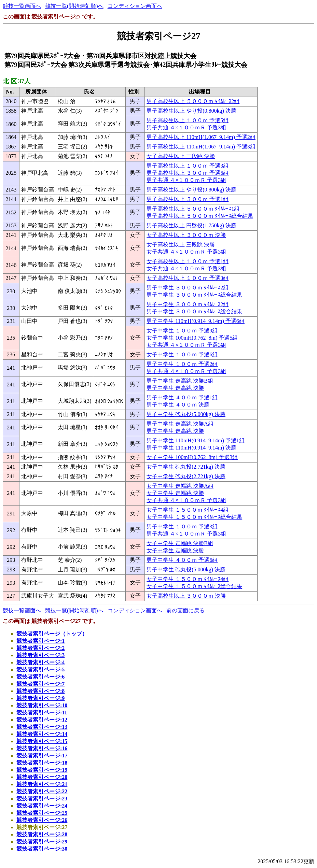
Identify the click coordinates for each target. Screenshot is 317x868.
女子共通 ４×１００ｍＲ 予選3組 (186, 252)
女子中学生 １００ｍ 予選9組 (182, 331)
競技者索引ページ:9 (40, 698)
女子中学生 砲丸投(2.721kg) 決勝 (186, 467)
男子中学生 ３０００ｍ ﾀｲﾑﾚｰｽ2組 (188, 288)
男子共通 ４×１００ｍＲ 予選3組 (186, 127)
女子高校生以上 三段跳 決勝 (181, 156)
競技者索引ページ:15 (42, 741)
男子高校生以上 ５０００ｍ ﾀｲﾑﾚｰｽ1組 (193, 209)
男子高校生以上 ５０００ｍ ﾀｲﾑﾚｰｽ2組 (193, 101)
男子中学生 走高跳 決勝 (175, 388)
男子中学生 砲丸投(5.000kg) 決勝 (186, 414)
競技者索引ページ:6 (40, 677)
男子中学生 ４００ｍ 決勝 (178, 405)
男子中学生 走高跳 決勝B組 (180, 381)
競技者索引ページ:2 (40, 648)
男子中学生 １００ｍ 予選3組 (182, 527)
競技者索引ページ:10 (42, 705)
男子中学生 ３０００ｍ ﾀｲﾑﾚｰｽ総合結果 (194, 295)
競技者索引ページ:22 (42, 791)
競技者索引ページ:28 (42, 834)
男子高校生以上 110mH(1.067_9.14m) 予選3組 (201, 147)
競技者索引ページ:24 (42, 806)
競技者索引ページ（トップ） (52, 634)
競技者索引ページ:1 (40, 641)
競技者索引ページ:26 (42, 820)
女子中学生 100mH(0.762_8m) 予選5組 (192, 338)
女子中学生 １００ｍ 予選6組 (182, 354)
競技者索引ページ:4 (40, 662)
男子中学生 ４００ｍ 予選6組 (182, 560)
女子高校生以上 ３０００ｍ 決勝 (186, 235)
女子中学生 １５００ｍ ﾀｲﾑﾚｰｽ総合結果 (194, 517)
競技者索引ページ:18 (42, 763)
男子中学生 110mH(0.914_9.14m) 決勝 (191, 448)
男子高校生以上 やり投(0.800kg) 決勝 (191, 111)
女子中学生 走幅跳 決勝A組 (180, 486)
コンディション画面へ (135, 6)
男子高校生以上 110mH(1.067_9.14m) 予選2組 (201, 137)
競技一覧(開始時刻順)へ (74, 6)
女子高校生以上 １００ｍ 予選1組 (188, 261)
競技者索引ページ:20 (42, 777)
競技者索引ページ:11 (42, 713)
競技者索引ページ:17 (42, 756)
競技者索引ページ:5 (40, 670)
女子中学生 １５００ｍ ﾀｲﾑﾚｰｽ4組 (188, 510)
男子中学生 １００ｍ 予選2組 (182, 364)
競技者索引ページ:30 (42, 849)
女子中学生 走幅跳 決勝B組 (180, 543)
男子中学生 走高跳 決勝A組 (180, 424)
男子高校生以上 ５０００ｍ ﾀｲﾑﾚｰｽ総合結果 (200, 216)
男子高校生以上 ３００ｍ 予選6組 (188, 173)
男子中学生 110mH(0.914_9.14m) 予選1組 (196, 440)
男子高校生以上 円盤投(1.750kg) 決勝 (191, 225)
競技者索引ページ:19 (42, 770)
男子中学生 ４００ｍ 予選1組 (182, 397)
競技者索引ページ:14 (42, 734)
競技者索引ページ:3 (40, 655)
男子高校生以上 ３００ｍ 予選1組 (188, 199)
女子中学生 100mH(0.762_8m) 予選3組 (192, 457)
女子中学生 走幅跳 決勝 (175, 493)
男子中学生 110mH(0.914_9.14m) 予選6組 (196, 321)
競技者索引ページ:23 (42, 799)
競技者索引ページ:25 (42, 813)
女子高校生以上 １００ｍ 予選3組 (188, 278)
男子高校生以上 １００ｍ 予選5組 (188, 120)
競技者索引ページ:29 (42, 842)
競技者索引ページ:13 (42, 727)
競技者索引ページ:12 (42, 720)
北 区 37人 (17, 81)
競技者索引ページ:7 (40, 684)
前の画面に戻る (185, 610)
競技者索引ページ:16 (42, 748)
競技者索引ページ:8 (40, 691)
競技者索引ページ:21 (42, 784)
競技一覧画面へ (22, 6)
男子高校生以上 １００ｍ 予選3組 (188, 166)
